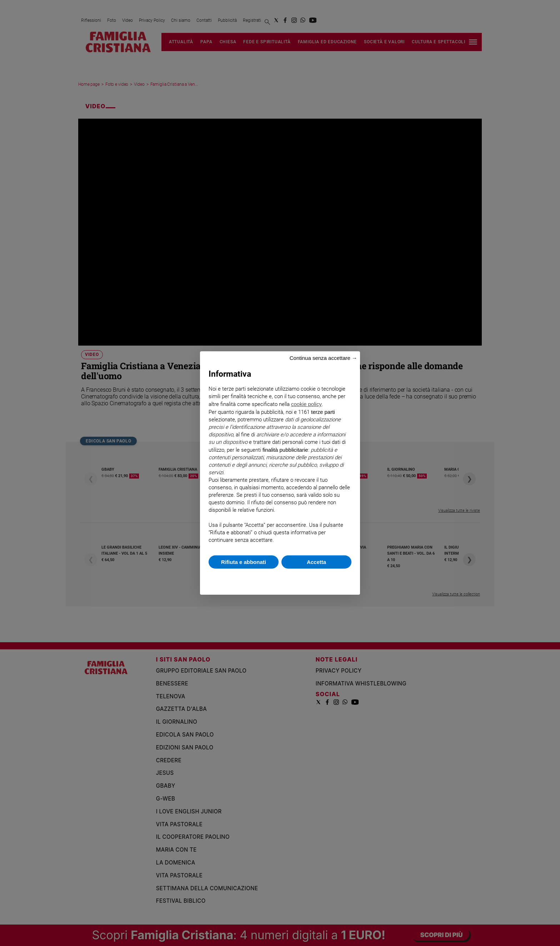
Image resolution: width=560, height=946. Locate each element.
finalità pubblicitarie (285, 450)
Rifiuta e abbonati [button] (244, 562)
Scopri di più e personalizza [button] (280, 578)
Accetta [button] (316, 562)
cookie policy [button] (306, 404)
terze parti (323, 412)
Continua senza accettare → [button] (323, 358)
